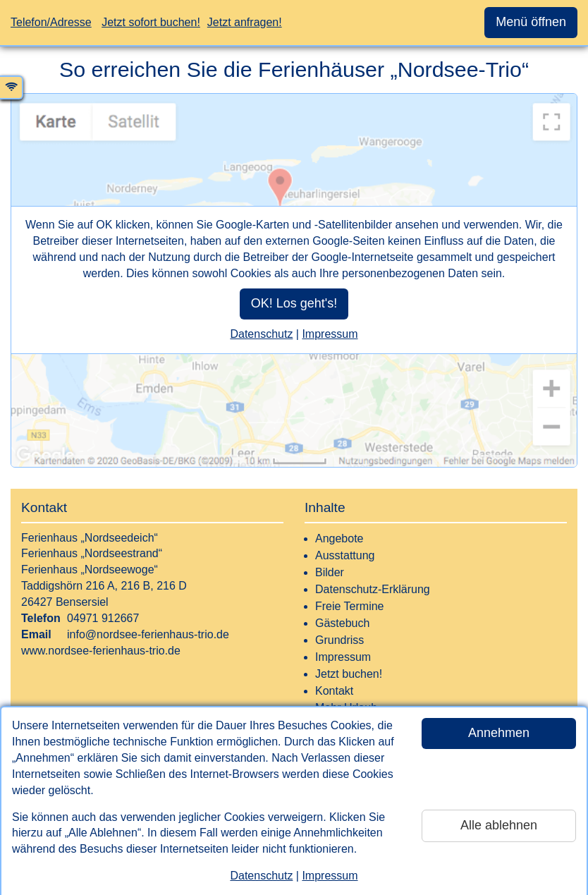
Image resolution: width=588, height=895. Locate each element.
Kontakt (334, 691)
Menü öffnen (531, 22)
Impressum (330, 876)
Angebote (339, 538)
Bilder (330, 572)
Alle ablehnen (499, 825)
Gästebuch (342, 623)
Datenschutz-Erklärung (373, 589)
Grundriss (339, 640)
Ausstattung (345, 555)
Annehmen (499, 733)
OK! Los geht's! (294, 303)
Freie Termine (350, 606)
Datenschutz (261, 876)
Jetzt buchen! (349, 674)
